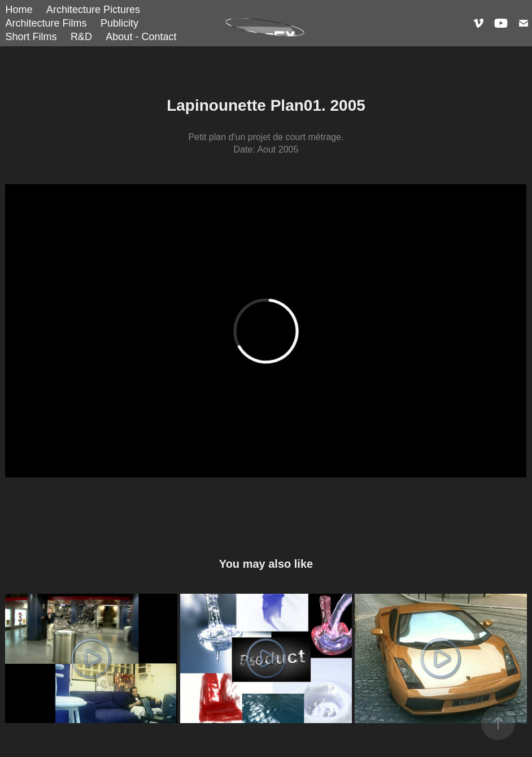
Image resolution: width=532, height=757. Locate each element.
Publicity (119, 23)
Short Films (31, 37)
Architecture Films (46, 23)
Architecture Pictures (93, 10)
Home (19, 10)
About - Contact (141, 37)
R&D (81, 37)
